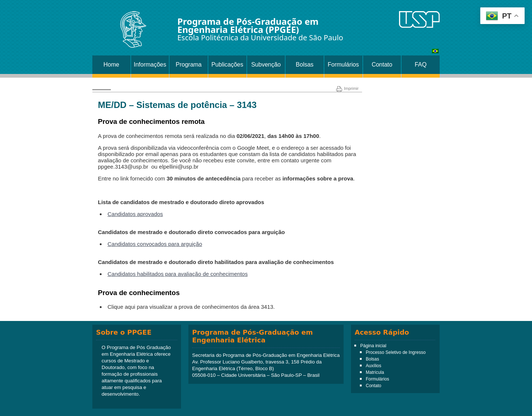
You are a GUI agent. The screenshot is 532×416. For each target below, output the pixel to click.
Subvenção (266, 65)
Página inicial (373, 346)
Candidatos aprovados (135, 214)
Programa (189, 65)
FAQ (421, 65)
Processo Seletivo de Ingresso (396, 352)
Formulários (343, 65)
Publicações (227, 65)
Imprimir (347, 88)
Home (111, 65)
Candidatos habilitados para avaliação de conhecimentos (178, 274)
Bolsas (305, 65)
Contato (382, 65)
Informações (150, 65)
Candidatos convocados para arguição (155, 244)
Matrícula (375, 372)
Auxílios (374, 366)
